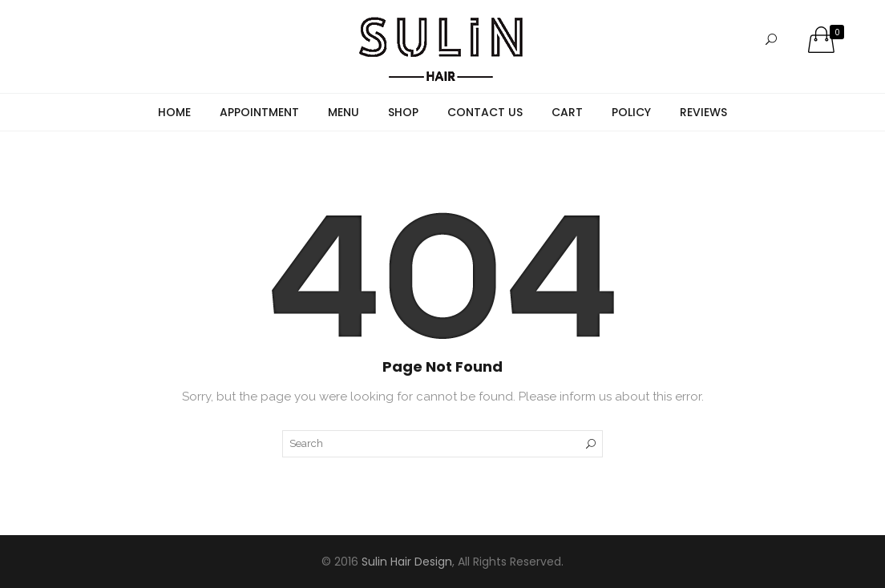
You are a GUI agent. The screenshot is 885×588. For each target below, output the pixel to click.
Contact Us (485, 112)
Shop (403, 112)
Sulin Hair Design (407, 562)
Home (174, 112)
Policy (631, 112)
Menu (343, 112)
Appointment (259, 112)
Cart (567, 112)
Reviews (703, 112)
